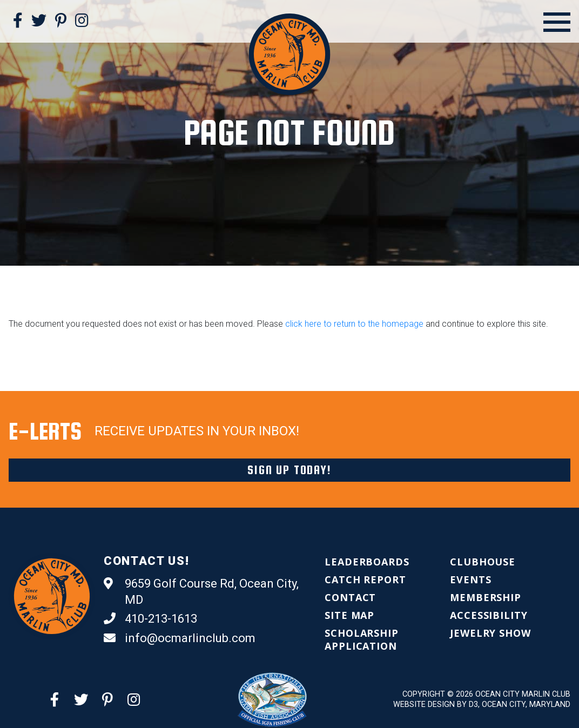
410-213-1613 (150, 619)
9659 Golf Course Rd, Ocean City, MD (201, 591)
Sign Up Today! (289, 470)
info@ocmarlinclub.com (180, 638)
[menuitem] (367, 562)
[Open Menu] (557, 22)
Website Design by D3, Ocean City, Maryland (482, 705)
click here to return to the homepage (354, 324)
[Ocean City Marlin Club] (290, 54)
